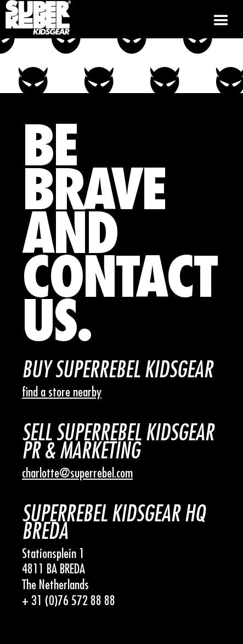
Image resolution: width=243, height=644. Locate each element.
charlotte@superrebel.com (77, 473)
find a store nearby (62, 392)
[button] (221, 19)
